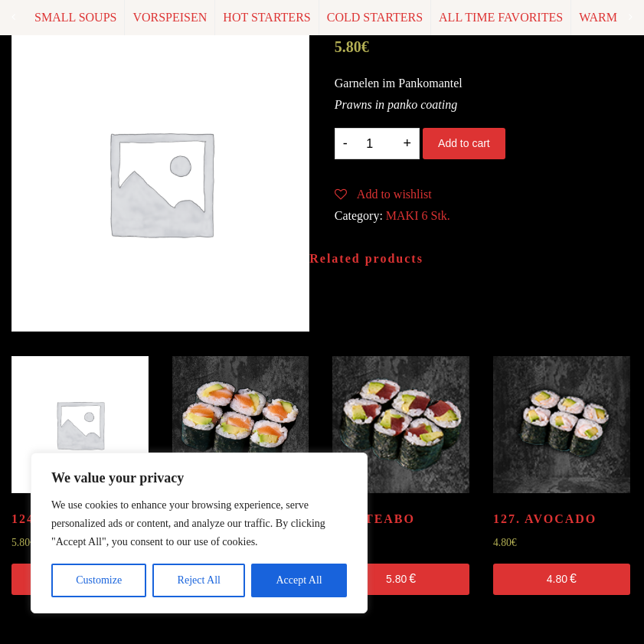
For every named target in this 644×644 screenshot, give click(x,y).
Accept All (299, 580)
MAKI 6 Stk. (418, 216)
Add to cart (464, 143)
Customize (99, 580)
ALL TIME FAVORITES (501, 17)
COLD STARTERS (375, 17)
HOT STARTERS (266, 17)
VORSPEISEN (170, 17)
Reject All (199, 580)
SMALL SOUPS (75, 17)
